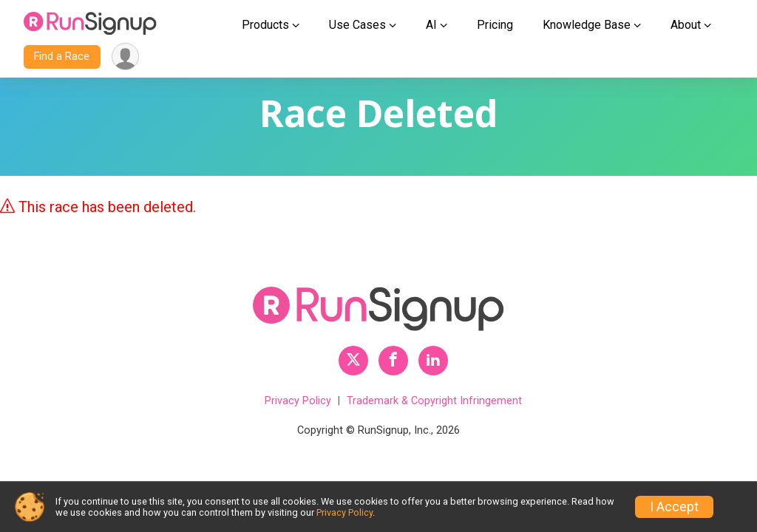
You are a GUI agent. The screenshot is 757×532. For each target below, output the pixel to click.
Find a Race (62, 57)
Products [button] (265, 25)
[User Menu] (125, 57)
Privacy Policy (298, 401)
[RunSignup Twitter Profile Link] (353, 361)
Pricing (495, 25)
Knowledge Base (587, 25)
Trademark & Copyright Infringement (434, 401)
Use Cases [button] (357, 25)
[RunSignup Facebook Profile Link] (393, 361)
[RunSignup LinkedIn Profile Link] (433, 361)
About (686, 25)
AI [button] (431, 25)
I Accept (674, 507)
